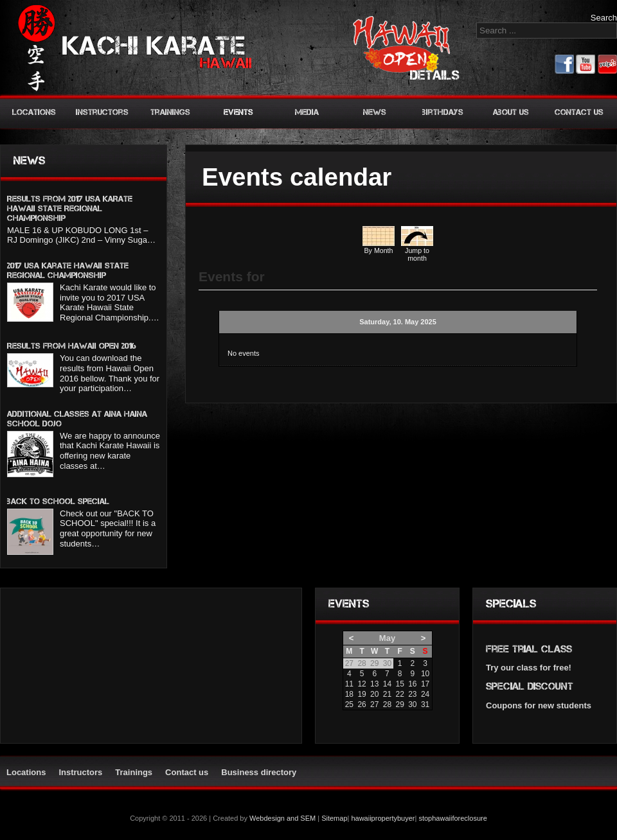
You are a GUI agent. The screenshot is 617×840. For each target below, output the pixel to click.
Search (604, 18)
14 (387, 684)
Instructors (102, 112)
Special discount (530, 686)
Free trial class (529, 649)
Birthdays (443, 112)
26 (362, 704)
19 (362, 694)
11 (349, 684)
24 (425, 694)
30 (412, 704)
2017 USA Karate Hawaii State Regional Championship (68, 270)
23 (412, 694)
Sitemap (334, 818)
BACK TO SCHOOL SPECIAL (58, 501)
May (387, 638)
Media (307, 112)
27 (374, 704)
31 (425, 704)
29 (399, 704)
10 (425, 674)
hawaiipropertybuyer (383, 818)
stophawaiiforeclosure (452, 818)
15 (399, 684)
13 (374, 684)
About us (511, 112)
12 (362, 684)
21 (387, 694)
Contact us (579, 112)
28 (387, 704)
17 (425, 684)
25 (349, 704)
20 (374, 694)
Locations (34, 112)
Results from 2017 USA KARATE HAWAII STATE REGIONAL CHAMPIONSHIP (70, 208)
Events (238, 112)
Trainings (170, 112)
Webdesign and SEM (282, 818)
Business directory (259, 772)
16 (412, 684)
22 (399, 694)
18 (349, 694)
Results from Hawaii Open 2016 (72, 346)
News (375, 112)
